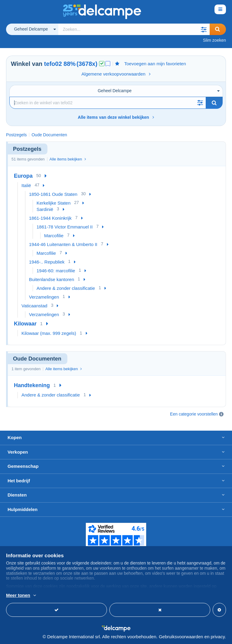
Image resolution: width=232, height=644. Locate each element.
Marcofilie (54, 236)
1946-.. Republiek (47, 262)
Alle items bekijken (68, 159)
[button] (204, 29)
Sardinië (45, 209)
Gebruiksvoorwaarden (181, 637)
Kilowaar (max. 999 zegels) (49, 333)
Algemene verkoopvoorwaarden (116, 74)
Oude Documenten (49, 135)
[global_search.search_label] (134, 29)
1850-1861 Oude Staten (53, 194)
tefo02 (53, 64)
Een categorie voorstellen (194, 414)
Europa (23, 176)
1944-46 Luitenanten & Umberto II (63, 244)
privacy (217, 637)
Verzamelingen (44, 297)
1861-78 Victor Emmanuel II (65, 227)
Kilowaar (25, 324)
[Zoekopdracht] (108, 103)
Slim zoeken (214, 40)
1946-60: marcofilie (56, 271)
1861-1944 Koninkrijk (50, 218)
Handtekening (32, 385)
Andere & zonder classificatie (66, 288)
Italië (26, 185)
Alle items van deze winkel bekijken (116, 117)
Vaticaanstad (34, 306)
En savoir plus (70, 596)
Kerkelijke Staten (54, 203)
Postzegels (16, 135)
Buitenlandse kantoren (52, 279)
